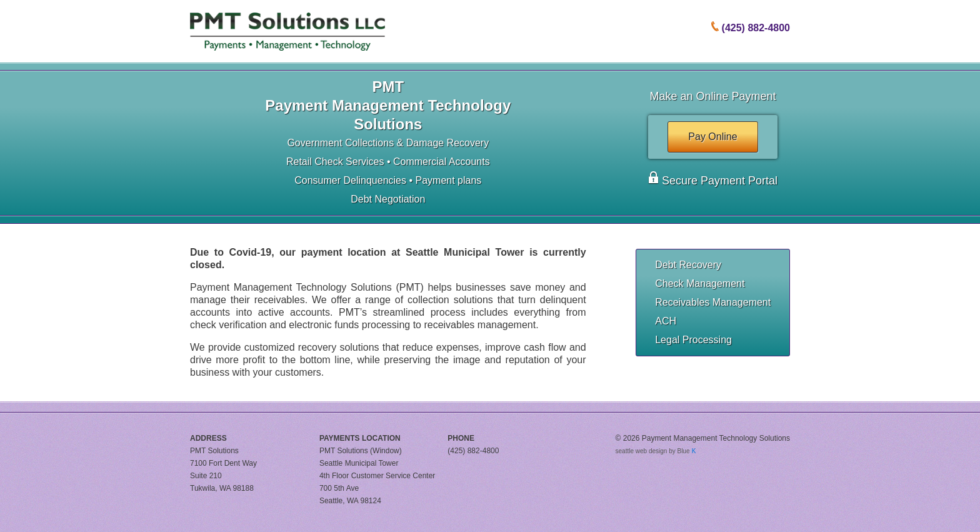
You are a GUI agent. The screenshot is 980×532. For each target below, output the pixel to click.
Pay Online (712, 137)
